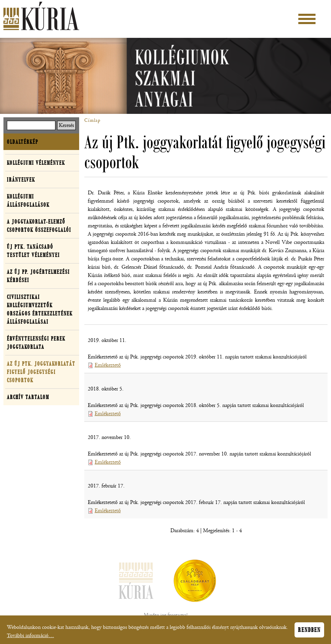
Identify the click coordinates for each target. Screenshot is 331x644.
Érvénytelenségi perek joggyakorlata (36, 343)
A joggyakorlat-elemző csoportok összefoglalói (39, 226)
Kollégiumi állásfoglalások (28, 201)
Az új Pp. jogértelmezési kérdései (38, 276)
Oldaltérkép (23, 142)
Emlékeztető (108, 365)
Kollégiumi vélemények (36, 163)
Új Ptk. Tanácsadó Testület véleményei (33, 251)
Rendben (309, 632)
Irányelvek (21, 180)
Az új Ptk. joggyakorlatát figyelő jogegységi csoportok (41, 372)
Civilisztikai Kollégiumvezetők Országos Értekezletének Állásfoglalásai (40, 309)
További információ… (30, 638)
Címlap (92, 120)
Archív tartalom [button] (28, 397)
